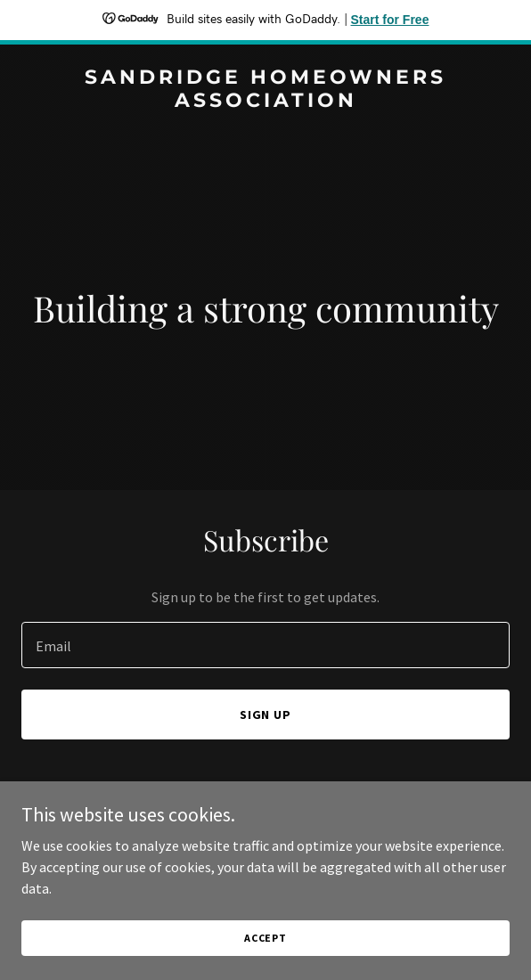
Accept (265, 938)
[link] (265, 102)
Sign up (266, 715)
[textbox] (265, 645)
